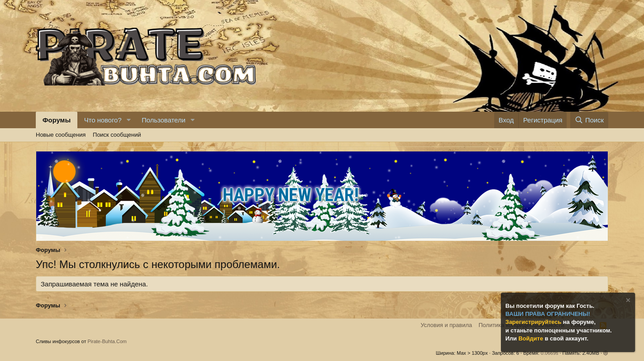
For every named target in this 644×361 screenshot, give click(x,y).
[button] (129, 120)
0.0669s (549, 353)
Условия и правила (446, 325)
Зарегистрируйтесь (534, 322)
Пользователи (164, 120)
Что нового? (103, 120)
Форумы (57, 120)
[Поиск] (589, 120)
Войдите (532, 338)
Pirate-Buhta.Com (107, 341)
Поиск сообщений (117, 135)
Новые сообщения (61, 135)
